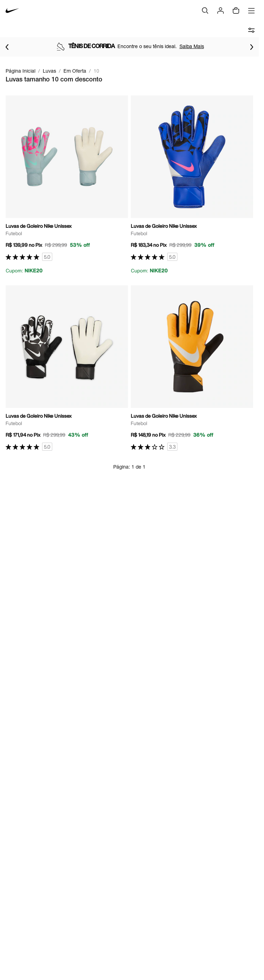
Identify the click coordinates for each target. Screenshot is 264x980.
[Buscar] (205, 11)
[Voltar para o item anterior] (7, 47)
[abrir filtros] (251, 30)
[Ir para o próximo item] (252, 47)
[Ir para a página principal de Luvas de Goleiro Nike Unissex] (67, 185)
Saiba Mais (192, 46)
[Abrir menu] (251, 11)
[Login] (221, 11)
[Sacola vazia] (236, 11)
